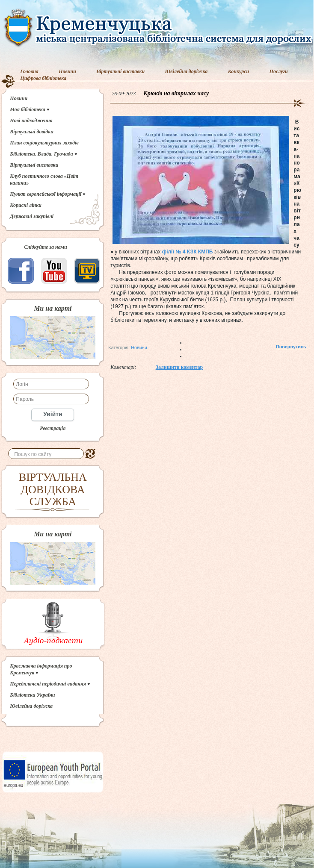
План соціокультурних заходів (44, 143)
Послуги (279, 71)
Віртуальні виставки (120, 71)
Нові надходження (31, 121)
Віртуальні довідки (32, 132)
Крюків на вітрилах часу (176, 93)
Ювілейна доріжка (187, 71)
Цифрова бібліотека (43, 78)
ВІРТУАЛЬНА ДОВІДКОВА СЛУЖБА (53, 489)
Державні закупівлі (32, 216)
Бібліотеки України (32, 695)
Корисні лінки (26, 205)
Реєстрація (53, 428)
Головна (29, 71)
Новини (67, 71)
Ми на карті (53, 309)
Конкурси (239, 71)
